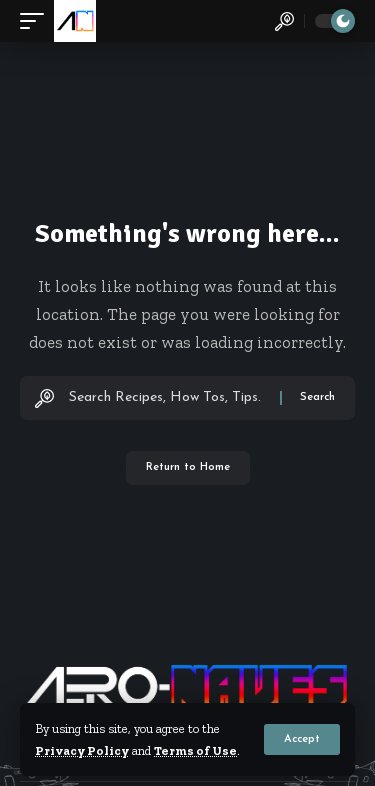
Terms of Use (195, 750)
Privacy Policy (82, 750)
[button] (302, 739)
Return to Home (188, 467)
